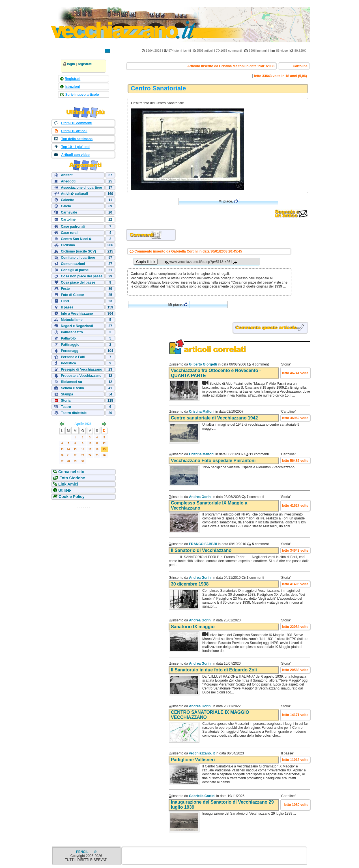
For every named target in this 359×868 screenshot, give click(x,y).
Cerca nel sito (71, 472)
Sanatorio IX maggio (193, 627)
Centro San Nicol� (76, 239)
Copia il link (146, 262)
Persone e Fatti (73, 357)
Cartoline (68, 219)
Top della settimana (77, 139)
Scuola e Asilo (72, 388)
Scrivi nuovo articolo (82, 95)
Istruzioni (72, 87)
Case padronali (73, 227)
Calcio (66, 206)
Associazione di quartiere (81, 188)
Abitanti (67, 175)
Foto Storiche (72, 478)
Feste (65, 289)
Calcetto (67, 200)
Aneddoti (68, 181)
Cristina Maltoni (202, 412)
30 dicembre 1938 (190, 584)
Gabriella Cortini (202, 796)
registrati (85, 64)
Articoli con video (75, 155)
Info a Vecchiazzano (77, 314)
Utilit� (64, 490)
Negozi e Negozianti (77, 326)
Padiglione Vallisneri (193, 760)
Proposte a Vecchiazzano (81, 376)
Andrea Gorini (200, 497)
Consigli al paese (75, 270)
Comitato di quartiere (78, 258)
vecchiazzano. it (202, 753)
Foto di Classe (72, 295)
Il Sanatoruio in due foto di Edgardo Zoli (214, 670)
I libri (65, 301)
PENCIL (83, 852)
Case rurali (70, 233)
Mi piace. (228, 201)
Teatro (66, 407)
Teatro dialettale (74, 413)
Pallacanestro (72, 332)
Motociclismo (72, 320)
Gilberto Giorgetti (203, 364)
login (71, 64)
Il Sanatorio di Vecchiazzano (201, 550)
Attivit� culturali (74, 194)
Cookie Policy (71, 497)
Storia (66, 401)
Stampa (67, 394)
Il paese (67, 307)
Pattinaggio (70, 345)
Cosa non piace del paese (82, 276)
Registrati (73, 79)
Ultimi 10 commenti (77, 123)
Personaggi (70, 351)
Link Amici (68, 484)
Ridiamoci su (71, 382)
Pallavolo (68, 338)
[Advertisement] (83, 546)
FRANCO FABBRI (203, 544)
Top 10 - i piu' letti (75, 147)
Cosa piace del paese (78, 282)
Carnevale (69, 212)
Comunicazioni (73, 264)
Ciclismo (68, 245)
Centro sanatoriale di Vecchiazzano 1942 (214, 418)
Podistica (68, 363)
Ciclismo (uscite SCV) (78, 251)
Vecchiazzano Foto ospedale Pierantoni (213, 461)
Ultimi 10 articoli (74, 131)
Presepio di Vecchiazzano (81, 369)
